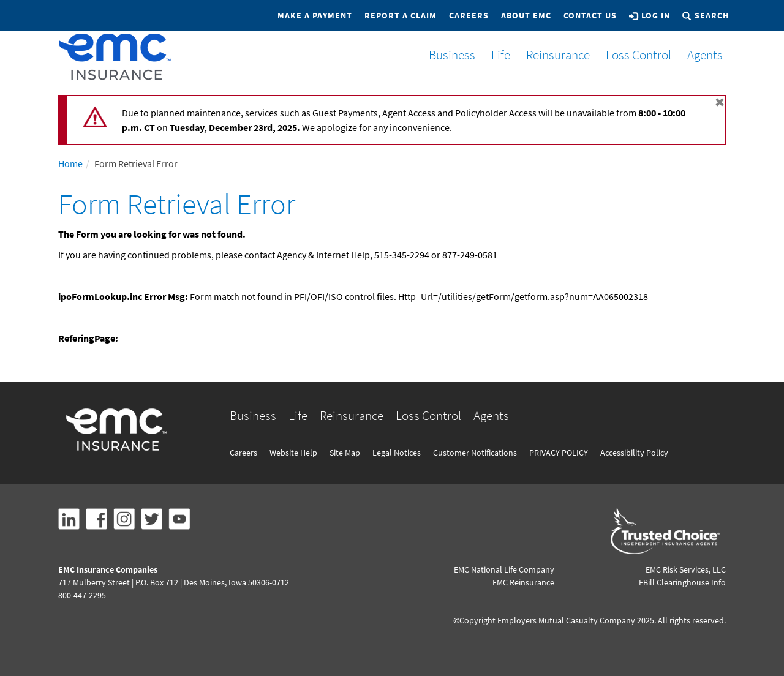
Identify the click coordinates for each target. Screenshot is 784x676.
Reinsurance (553, 55)
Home (70, 163)
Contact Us (590, 15)
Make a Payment (315, 15)
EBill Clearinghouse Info (682, 582)
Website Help (293, 453)
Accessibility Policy (634, 453)
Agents (700, 55)
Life (496, 55)
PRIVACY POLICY (559, 453)
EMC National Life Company (504, 569)
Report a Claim (401, 15)
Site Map (345, 453)
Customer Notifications (475, 453)
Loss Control (634, 55)
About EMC (526, 15)
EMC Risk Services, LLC (686, 569)
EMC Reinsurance (523, 582)
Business (447, 55)
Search (706, 15)
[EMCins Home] (115, 57)
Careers (469, 15)
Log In (650, 15)
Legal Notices (397, 453)
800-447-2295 (82, 595)
